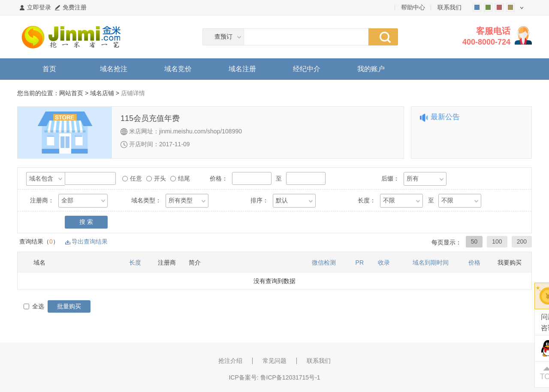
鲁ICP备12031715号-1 (290, 377)
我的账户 (371, 69)
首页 (49, 69)
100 (497, 241)
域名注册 (242, 69)
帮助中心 (413, 7)
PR (360, 262)
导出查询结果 (90, 241)
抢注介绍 (230, 361)
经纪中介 (307, 69)
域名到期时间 (431, 262)
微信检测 (324, 262)
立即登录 (39, 7)
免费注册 (75, 7)
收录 (384, 262)
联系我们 (449, 7)
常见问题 (274, 361)
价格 (474, 262)
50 (474, 241)
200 (522, 241)
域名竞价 (178, 69)
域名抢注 (114, 69)
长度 (135, 262)
